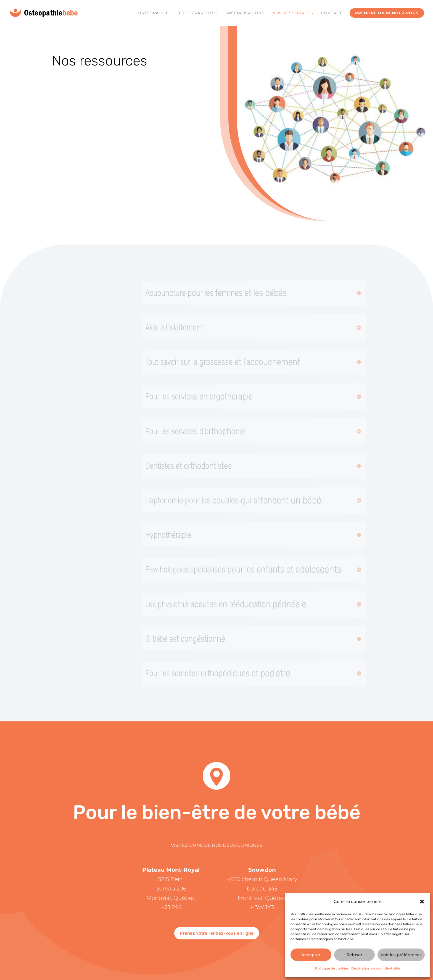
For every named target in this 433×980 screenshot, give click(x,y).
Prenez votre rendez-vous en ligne (217, 933)
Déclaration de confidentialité (376, 968)
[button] (422, 902)
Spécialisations (245, 13)
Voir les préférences (401, 955)
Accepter (311, 955)
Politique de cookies (332, 968)
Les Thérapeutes (197, 13)
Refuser (354, 955)
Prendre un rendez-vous (387, 13)
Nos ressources (293, 13)
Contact (331, 13)
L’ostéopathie (152, 13)
